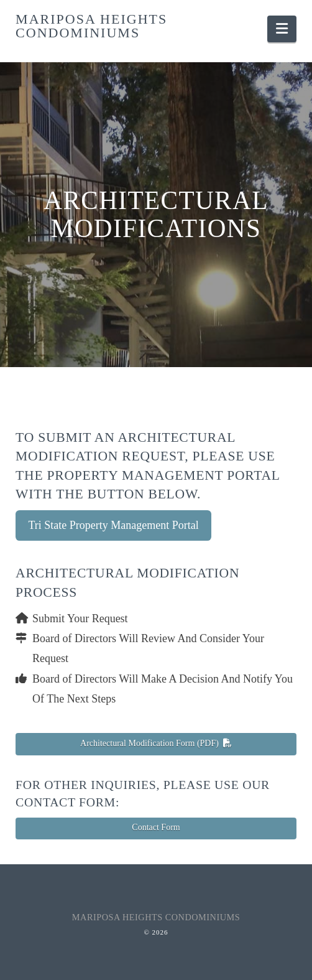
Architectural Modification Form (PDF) (156, 743)
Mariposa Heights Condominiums (91, 26)
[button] (282, 29)
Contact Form (156, 827)
